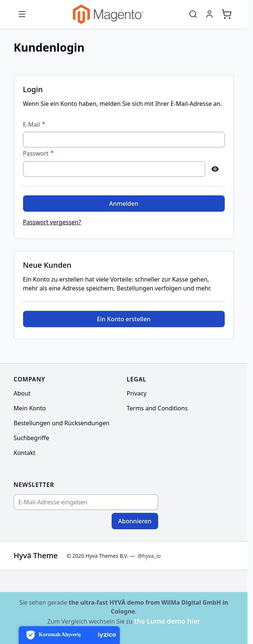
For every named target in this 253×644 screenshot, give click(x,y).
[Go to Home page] (108, 14)
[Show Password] (215, 169)
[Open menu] (22, 14)
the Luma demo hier (167, 621)
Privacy (137, 393)
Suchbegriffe (32, 438)
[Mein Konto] (209, 14)
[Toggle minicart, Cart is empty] (227, 14)
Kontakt (25, 453)
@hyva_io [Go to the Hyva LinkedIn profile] (149, 556)
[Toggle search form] (193, 14)
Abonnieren (135, 521)
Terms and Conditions (157, 408)
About (22, 393)
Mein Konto (30, 408)
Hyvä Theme (36, 555)
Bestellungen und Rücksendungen (62, 423)
